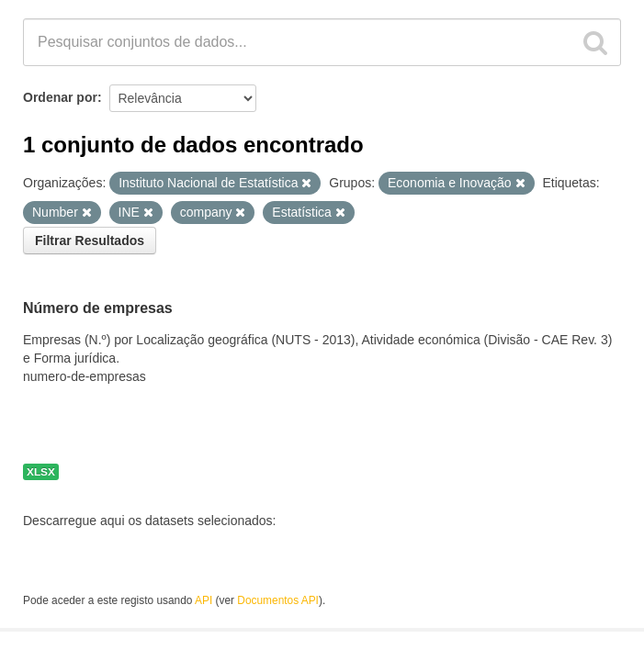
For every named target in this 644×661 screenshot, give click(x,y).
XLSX (41, 472)
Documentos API (278, 600)
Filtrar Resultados (90, 241)
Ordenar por (60, 97)
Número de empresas (98, 308)
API (203, 600)
